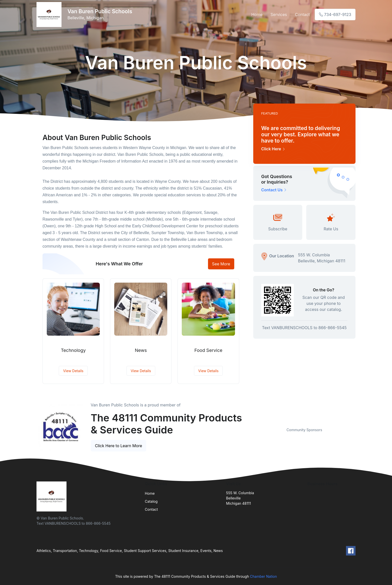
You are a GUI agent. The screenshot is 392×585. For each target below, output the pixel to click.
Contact (302, 15)
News (141, 350)
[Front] (50, 15)
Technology (73, 350)
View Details (73, 371)
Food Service (208, 350)
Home (257, 15)
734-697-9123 (335, 15)
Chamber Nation (263, 576)
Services (279, 15)
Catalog (151, 501)
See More (221, 264)
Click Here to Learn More (119, 446)
